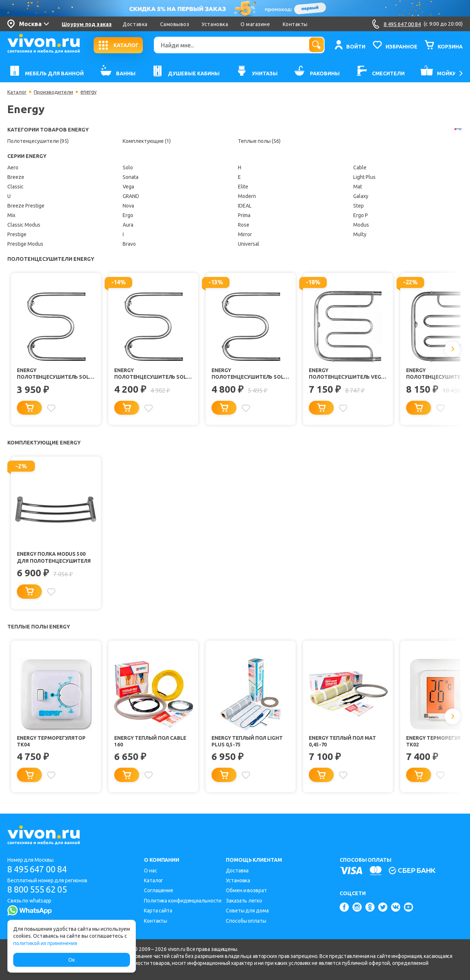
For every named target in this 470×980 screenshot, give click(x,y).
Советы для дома (247, 911)
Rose (244, 225)
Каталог (17, 92)
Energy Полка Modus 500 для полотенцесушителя (55, 559)
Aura (128, 225)
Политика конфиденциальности (183, 901)
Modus (361, 225)
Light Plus (364, 177)
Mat (358, 187)
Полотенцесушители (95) (38, 141)
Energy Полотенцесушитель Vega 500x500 (341, 374)
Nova (128, 206)
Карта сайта (158, 911)
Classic (15, 187)
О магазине (255, 24)
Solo (128, 167)
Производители (54, 92)
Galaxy (361, 196)
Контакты (295, 24)
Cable (360, 167)
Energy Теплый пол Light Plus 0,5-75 (249, 743)
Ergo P (361, 215)
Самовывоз (175, 24)
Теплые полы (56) (259, 141)
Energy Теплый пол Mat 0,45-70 (344, 743)
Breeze (16, 177)
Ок (72, 960)
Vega (128, 187)
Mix (11, 215)
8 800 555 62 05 (40, 890)
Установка (215, 24)
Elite (243, 187)
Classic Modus (24, 225)
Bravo (129, 244)
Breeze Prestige (26, 206)
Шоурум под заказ (87, 24)
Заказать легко (244, 901)
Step (359, 206)
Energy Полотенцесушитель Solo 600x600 (243, 374)
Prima (244, 215)
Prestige (17, 234)
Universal (249, 244)
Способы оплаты (246, 921)
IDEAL (245, 206)
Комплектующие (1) (147, 141)
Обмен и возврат (246, 890)
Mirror (245, 234)
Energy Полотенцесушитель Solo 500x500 (146, 374)
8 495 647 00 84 (40, 869)
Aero (13, 167)
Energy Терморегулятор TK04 (53, 743)
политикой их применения (45, 943)
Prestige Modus (25, 244)
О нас (151, 871)
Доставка (135, 24)
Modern (247, 196)
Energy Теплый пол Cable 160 (152, 743)
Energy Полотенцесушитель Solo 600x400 (49, 374)
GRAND (131, 196)
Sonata (131, 177)
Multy (360, 234)
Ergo (128, 215)
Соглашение (159, 890)
